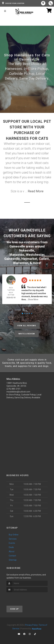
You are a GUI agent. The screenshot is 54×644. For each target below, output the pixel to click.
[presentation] (22, 598)
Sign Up (14, 609)
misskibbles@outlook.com (18, 392)
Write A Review (27, 334)
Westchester (35, 255)
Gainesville (12, 259)
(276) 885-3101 (14, 389)
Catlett (44, 259)
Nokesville (27, 250)
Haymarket (29, 259)
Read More (36, 191)
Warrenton (21, 263)
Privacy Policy (31, 625)
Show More (33, 299)
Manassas (17, 255)
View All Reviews (27, 326)
